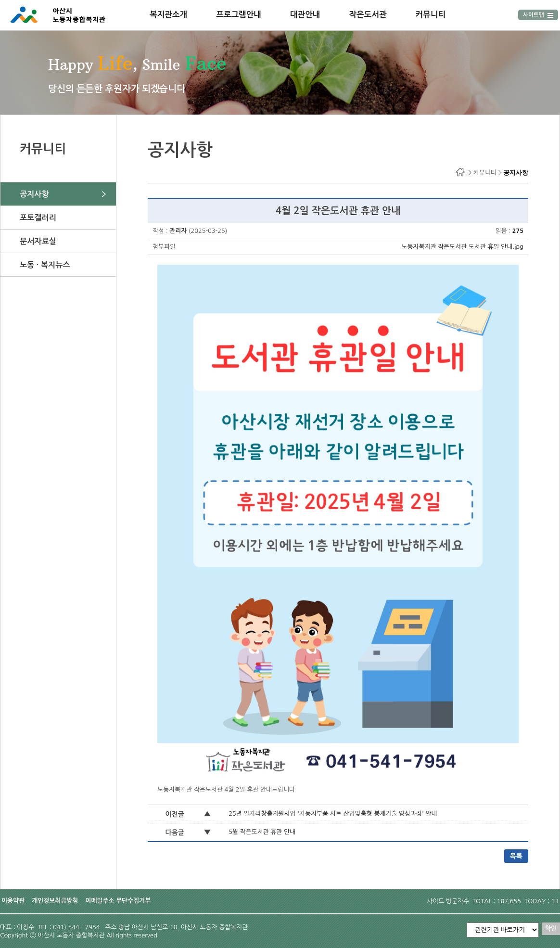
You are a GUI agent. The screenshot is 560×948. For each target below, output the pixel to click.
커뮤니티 (431, 14)
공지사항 (34, 194)
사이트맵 (538, 15)
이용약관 (13, 901)
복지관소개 (168, 14)
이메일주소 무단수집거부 (118, 901)
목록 (516, 856)
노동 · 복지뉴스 (45, 265)
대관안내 (305, 14)
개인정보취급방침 (55, 901)
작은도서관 (368, 14)
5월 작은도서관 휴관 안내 (262, 832)
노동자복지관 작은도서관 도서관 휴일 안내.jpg (462, 247)
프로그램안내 (239, 14)
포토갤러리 (38, 218)
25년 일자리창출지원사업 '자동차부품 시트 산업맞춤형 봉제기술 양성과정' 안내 (333, 813)
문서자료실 (38, 241)
